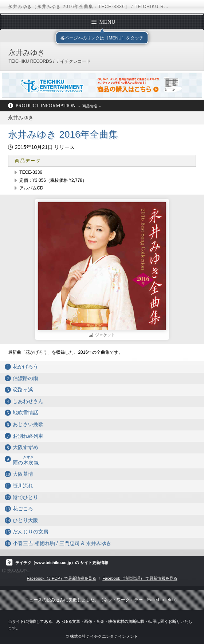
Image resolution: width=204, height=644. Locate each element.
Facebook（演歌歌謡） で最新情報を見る (140, 578)
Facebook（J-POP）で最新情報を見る (61, 578)
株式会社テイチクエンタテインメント (104, 636)
